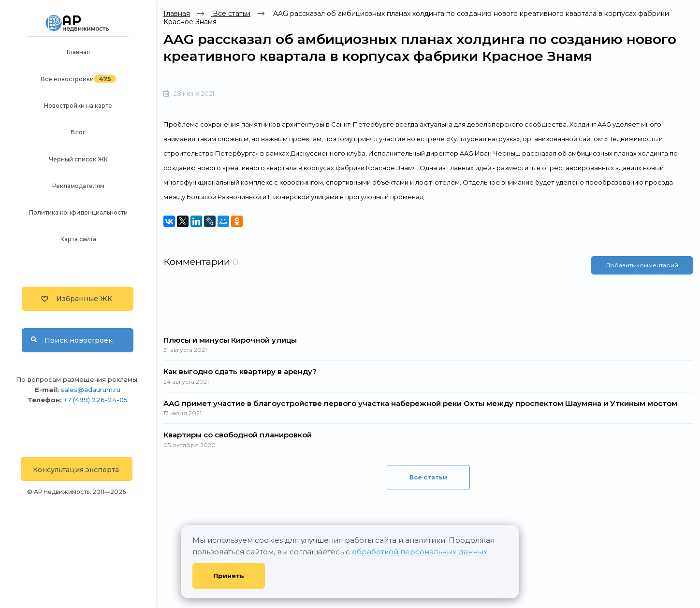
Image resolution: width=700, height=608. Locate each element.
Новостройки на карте (78, 106)
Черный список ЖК (78, 159)
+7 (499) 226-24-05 (96, 400)
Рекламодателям (78, 186)
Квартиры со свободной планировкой (238, 435)
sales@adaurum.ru (91, 390)
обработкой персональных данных (420, 552)
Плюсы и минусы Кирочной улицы (230, 340)
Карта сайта (78, 239)
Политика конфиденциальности (78, 212)
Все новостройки (67, 79)
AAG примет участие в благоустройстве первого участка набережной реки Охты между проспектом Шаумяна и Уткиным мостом (420, 403)
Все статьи (231, 14)
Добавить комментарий (642, 265)
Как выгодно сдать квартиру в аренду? (240, 371)
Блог (78, 132)
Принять (229, 576)
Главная (78, 52)
